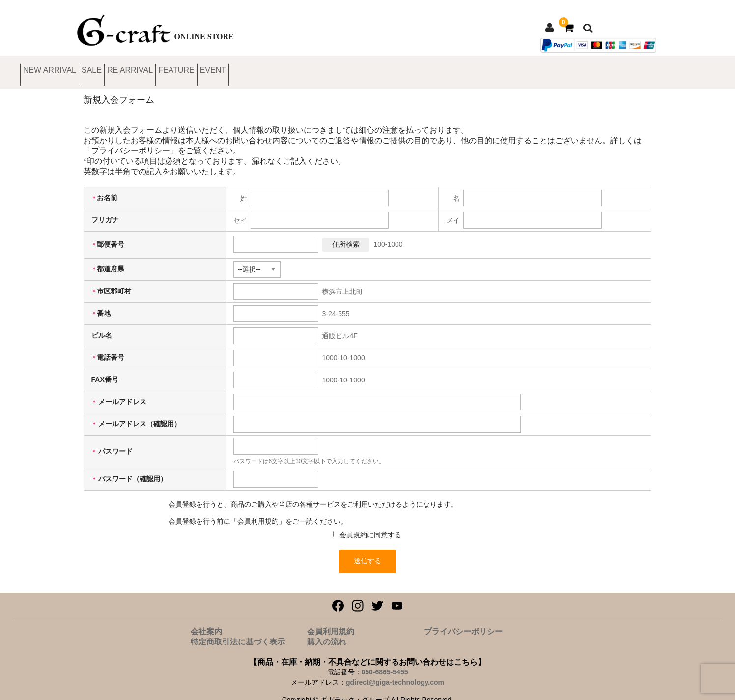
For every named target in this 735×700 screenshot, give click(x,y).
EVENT (349, 68)
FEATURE (295, 68)
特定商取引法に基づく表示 (238, 631)
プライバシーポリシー (463, 621)
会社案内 (206, 621)
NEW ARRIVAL (112, 68)
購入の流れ (327, 631)
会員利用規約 (331, 621)
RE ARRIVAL (230, 68)
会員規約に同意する (370, 525)
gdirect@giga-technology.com (395, 672)
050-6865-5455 (385, 662)
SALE (173, 68)
